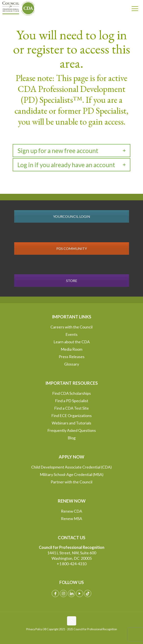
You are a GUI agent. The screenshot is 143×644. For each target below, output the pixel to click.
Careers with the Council (71, 327)
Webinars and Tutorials (71, 423)
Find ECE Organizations (71, 416)
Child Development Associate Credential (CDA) (71, 467)
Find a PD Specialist (72, 401)
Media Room (71, 349)
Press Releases (72, 357)
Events (71, 334)
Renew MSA (71, 519)
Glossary (72, 364)
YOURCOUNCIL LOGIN (72, 216)
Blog (72, 438)
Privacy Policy (34, 629)
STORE (72, 281)
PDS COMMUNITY (72, 248)
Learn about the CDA (72, 342)
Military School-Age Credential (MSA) (72, 474)
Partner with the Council (71, 482)
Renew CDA (71, 511)
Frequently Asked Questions (72, 430)
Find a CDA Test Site (71, 408)
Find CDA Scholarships (71, 393)
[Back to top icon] (72, 621)
